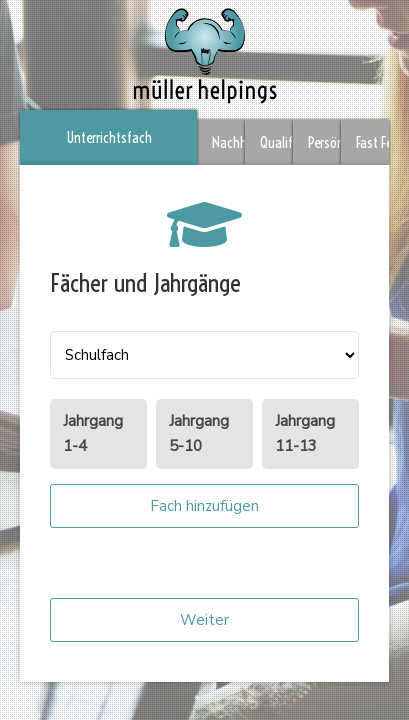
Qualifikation (276, 142)
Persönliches (324, 142)
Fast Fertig (372, 142)
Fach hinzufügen (204, 506)
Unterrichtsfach (109, 137)
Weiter (204, 620)
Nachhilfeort (228, 142)
